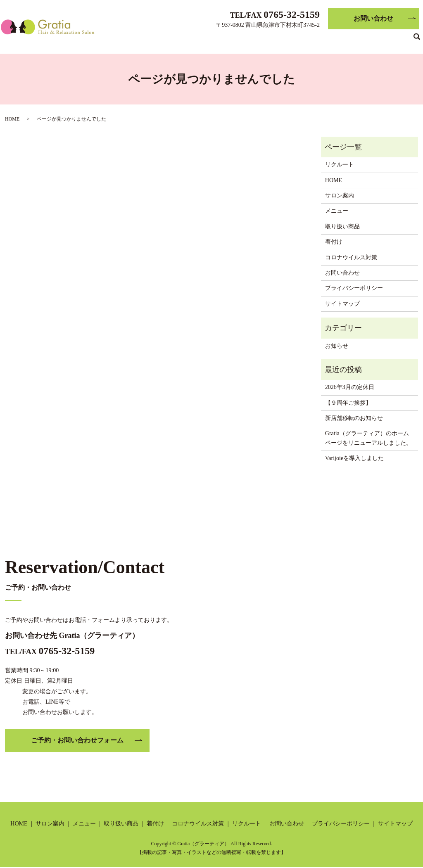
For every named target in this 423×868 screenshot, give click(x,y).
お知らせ (337, 346)
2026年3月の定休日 (350, 387)
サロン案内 (162, 39)
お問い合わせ (373, 18)
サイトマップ (342, 304)
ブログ (398, 39)
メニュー (197, 39)
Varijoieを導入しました (354, 458)
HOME (129, 39)
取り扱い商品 (235, 39)
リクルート (366, 39)
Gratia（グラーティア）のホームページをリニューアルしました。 (368, 438)
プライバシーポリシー (354, 288)
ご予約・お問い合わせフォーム (77, 740)
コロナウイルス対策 (315, 39)
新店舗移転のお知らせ (354, 418)
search (417, 40)
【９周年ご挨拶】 (348, 403)
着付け (270, 39)
